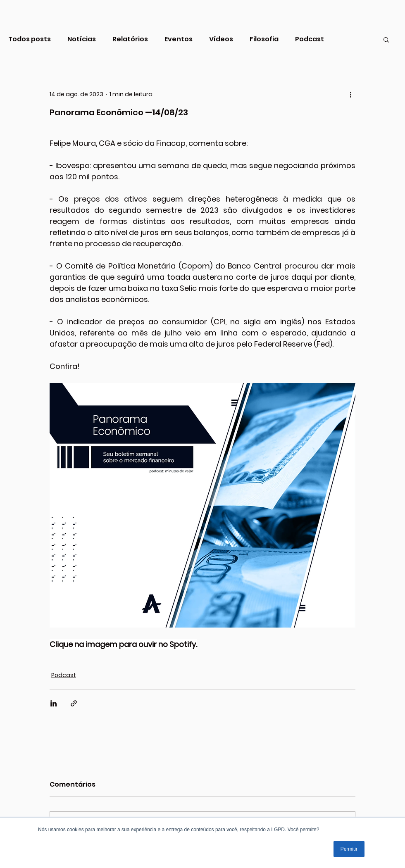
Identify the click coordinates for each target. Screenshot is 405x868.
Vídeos (221, 39)
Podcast (310, 39)
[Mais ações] (350, 94)
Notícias (82, 39)
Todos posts (30, 39)
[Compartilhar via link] (74, 703)
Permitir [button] (349, 849)
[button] (386, 39)
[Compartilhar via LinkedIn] (54, 703)
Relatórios (130, 39)
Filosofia (264, 39)
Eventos (179, 39)
